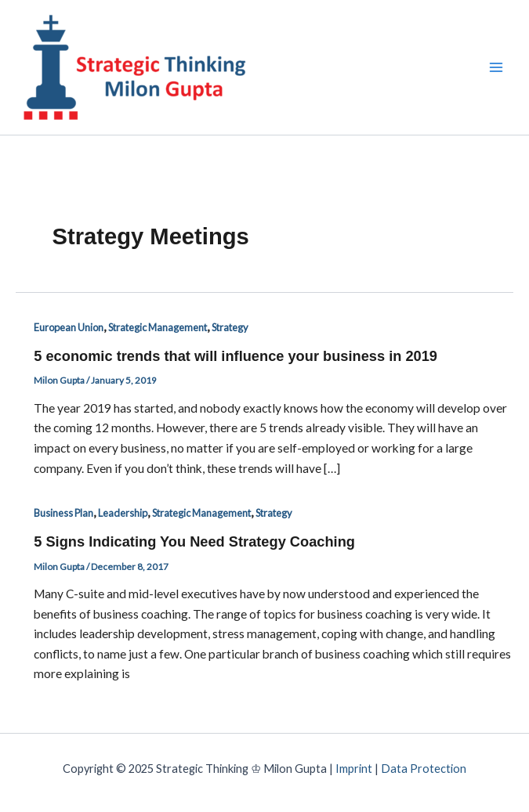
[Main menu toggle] (496, 67)
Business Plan (63, 513)
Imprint (354, 769)
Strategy (230, 327)
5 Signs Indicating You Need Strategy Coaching (194, 541)
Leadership (123, 513)
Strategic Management (158, 327)
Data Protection (424, 769)
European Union (69, 327)
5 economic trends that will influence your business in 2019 (236, 356)
